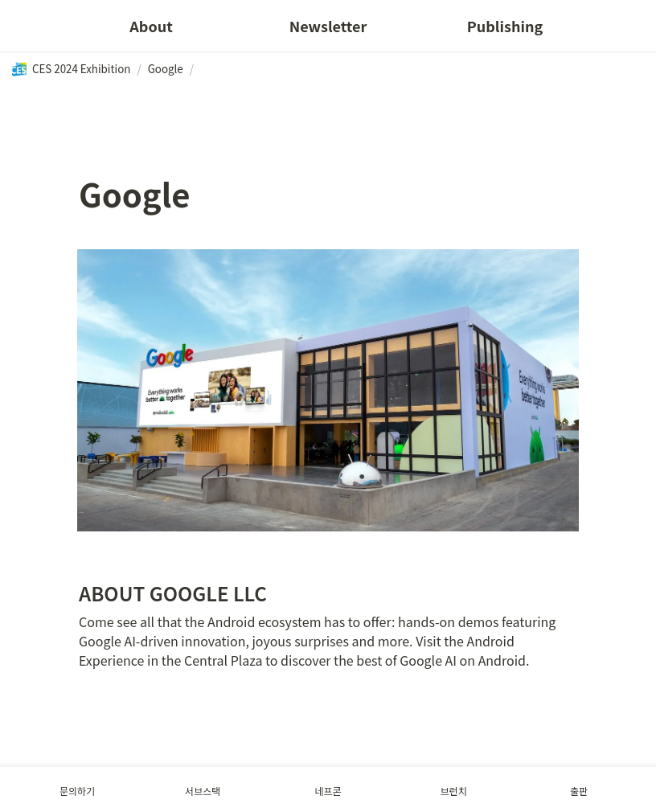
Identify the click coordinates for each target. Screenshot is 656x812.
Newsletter (328, 26)
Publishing (505, 26)
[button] (71, 69)
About (151, 26)
